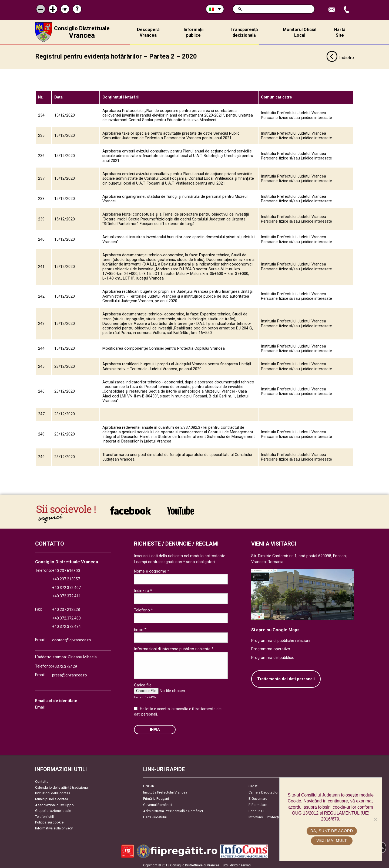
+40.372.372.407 (66, 586)
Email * (140, 628)
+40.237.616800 (66, 569)
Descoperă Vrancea (148, 32)
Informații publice (194, 32)
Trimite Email (333, 10)
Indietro (340, 56)
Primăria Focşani (156, 797)
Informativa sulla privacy (54, 826)
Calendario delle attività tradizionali (62, 786)
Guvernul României (158, 803)
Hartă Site (340, 32)
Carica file (143, 683)
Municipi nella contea (52, 797)
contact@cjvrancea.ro (72, 638)
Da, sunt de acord (332, 831)
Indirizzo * (143, 589)
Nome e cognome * (152, 569)
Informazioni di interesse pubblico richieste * (174, 647)
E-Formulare (258, 803)
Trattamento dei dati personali (286, 677)
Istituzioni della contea (53, 791)
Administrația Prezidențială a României (173, 809)
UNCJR (149, 784)
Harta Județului (155, 815)
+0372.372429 (65, 665)
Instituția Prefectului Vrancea (165, 790)
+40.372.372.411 (66, 595)
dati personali (145, 712)
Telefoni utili (44, 815)
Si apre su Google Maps (275, 628)
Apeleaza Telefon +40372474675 (347, 10)
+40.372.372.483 (66, 616)
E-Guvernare (258, 797)
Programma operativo (271, 647)
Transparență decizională (244, 32)
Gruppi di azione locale (53, 809)
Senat (253, 784)
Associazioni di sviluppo (54, 803)
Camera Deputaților (264, 790)
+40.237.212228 (66, 608)
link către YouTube (181, 509)
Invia (155, 728)
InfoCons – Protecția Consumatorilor (277, 815)
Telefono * (143, 608)
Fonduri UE (257, 809)
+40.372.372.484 (66, 625)
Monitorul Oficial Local (300, 32)
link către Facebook (130, 509)
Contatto (42, 780)
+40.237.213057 (66, 577)
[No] (375, 819)
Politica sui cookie (49, 820)
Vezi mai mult (332, 840)
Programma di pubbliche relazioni (281, 639)
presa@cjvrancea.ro (70, 673)
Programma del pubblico (273, 656)
